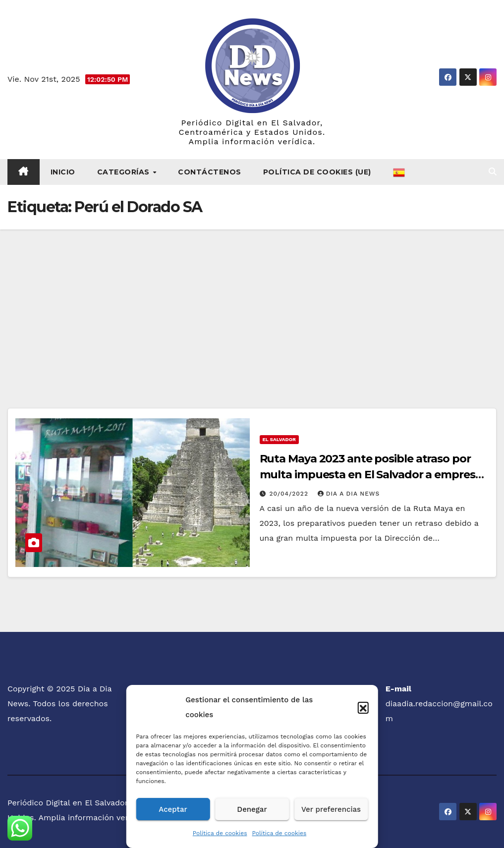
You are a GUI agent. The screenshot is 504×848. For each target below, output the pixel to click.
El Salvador (279, 439)
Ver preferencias (331, 809)
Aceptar (173, 809)
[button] (363, 707)
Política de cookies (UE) (317, 172)
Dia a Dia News (349, 494)
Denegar (252, 809)
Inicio (63, 172)
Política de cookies (220, 833)
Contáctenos (210, 172)
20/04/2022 (290, 494)
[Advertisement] (252, 304)
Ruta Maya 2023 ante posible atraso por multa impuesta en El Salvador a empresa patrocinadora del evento (371, 475)
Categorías (125, 172)
